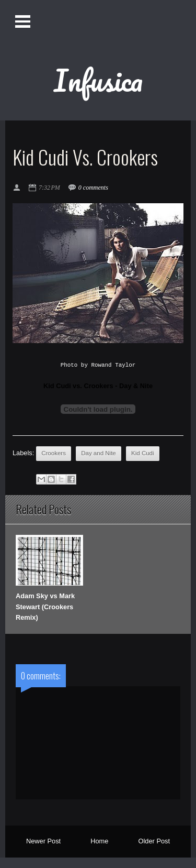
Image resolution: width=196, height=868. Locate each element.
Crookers (54, 453)
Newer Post (43, 841)
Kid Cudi (143, 453)
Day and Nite (99, 453)
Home (99, 841)
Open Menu (22, 21)
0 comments (93, 188)
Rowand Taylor (113, 365)
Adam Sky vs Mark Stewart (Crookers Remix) (45, 607)
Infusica (98, 80)
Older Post (154, 841)
